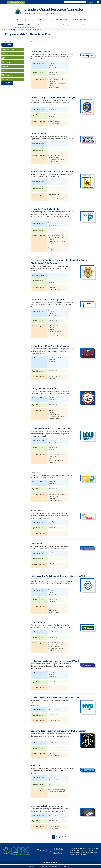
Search (90, 2)
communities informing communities (42, 14)
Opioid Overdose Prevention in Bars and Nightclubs (55, 698)
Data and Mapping (79, 19)
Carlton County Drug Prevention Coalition (50, 346)
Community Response (59, 19)
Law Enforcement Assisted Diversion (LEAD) (52, 429)
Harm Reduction (80, 25)
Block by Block (38, 544)
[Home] (17, 19)
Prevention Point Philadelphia (45, 209)
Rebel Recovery (38, 134)
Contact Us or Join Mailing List (51, 863)
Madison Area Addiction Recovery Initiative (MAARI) (55, 661)
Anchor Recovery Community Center (48, 300)
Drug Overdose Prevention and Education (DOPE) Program (58, 731)
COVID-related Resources (16, 2)
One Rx (34, 473)
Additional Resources (24, 25)
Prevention (41, 25)
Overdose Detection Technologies (47, 806)
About (26, 19)
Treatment (54, 25)
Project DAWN (38, 511)
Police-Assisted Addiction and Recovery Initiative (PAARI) (58, 576)
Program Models (40, 19)
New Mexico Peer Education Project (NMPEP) (52, 172)
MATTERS (36, 766)
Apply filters (7, 45)
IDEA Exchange (38, 622)
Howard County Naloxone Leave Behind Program (54, 98)
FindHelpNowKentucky (42, 52)
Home (3, 29)
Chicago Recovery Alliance (43, 389)
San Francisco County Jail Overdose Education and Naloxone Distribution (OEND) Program (59, 262)
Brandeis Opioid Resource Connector (54, 10)
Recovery (66, 25)
